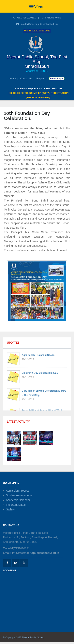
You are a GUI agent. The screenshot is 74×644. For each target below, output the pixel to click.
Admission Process (18, 491)
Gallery (10, 509)
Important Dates (16, 505)
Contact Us (26, 79)
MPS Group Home (51, 18)
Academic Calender (18, 500)
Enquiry (40, 79)
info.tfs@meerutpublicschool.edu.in (39, 24)
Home (13, 79)
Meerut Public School (33, 638)
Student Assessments (19, 495)
